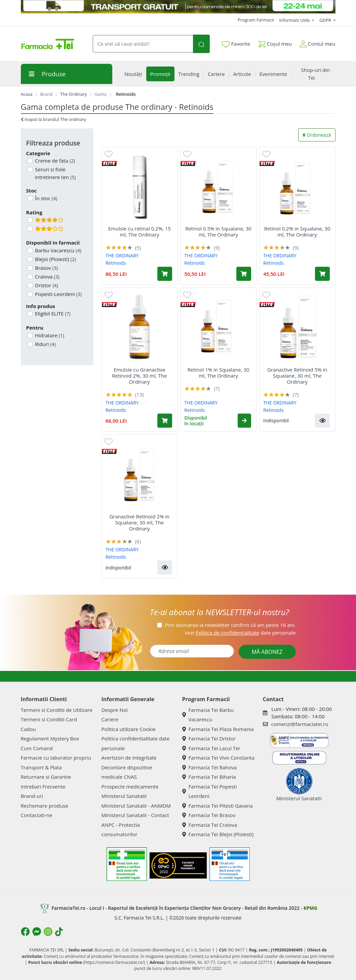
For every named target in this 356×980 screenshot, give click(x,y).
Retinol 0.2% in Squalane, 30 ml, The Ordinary (297, 231)
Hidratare (49, 335)
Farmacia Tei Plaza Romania (218, 729)
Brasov (46, 268)
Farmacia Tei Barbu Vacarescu (208, 715)
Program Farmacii (256, 20)
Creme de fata (54, 161)
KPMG (310, 908)
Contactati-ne (37, 815)
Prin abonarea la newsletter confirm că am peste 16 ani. (230, 625)
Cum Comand (37, 748)
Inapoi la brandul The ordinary (54, 119)
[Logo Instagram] (48, 932)
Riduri (45, 344)
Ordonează (317, 135)
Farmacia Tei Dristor (209, 738)
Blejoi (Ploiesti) (55, 259)
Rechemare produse (45, 806)
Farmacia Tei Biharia (209, 777)
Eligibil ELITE (52, 313)
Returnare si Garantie (46, 777)
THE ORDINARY (122, 255)
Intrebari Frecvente (43, 786)
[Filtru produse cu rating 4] (30, 220)
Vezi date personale (240, 633)
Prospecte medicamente (130, 786)
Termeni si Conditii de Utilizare (57, 710)
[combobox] (143, 44)
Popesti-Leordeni (58, 294)
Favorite (236, 44)
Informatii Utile (295, 20)
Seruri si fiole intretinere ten (55, 173)
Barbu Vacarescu (57, 250)
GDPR (326, 20)
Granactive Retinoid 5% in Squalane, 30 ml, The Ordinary (297, 376)
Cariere (110, 719)
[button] (244, 421)
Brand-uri (32, 796)
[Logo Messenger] (37, 932)
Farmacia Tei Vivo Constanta (219, 758)
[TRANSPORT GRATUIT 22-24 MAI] (178, 7)
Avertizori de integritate (129, 758)
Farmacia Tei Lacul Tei (211, 748)
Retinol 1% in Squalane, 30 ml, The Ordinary (218, 373)
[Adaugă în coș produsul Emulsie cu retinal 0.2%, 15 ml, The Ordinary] (165, 274)
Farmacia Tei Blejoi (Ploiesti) (218, 834)
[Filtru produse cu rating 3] (30, 229)
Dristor (46, 285)
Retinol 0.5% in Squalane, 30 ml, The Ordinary (218, 231)
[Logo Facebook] (25, 932)
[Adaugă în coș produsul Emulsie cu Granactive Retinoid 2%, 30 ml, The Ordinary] (165, 421)
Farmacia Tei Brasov (209, 815)
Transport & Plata (41, 767)
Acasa (27, 94)
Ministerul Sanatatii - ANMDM (136, 806)
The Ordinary (74, 94)
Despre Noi (115, 710)
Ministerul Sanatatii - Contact (135, 815)
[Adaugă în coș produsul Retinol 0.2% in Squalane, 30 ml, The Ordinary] (322, 274)
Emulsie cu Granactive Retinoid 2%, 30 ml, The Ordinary (139, 376)
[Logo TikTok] (59, 932)
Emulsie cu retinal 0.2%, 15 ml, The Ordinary (140, 231)
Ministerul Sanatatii (124, 796)
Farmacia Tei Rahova (210, 767)
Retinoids (116, 263)
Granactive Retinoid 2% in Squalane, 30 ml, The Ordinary (139, 522)
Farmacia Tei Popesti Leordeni (210, 791)
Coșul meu (275, 42)
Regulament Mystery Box (50, 738)
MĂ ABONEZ (267, 652)
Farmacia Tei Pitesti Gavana (217, 806)
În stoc (45, 198)
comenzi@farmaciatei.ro (300, 724)
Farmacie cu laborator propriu (56, 758)
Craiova (47, 276)
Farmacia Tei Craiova (210, 825)
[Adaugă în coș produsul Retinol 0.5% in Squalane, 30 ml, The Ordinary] (244, 274)
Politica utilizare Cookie (129, 729)
